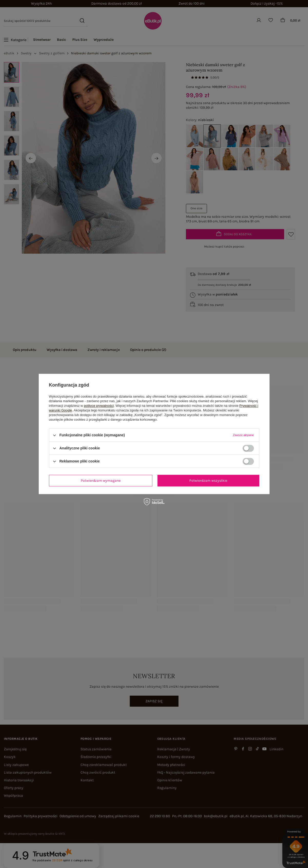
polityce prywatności (99, 406)
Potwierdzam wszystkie (208, 481)
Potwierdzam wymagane (101, 481)
